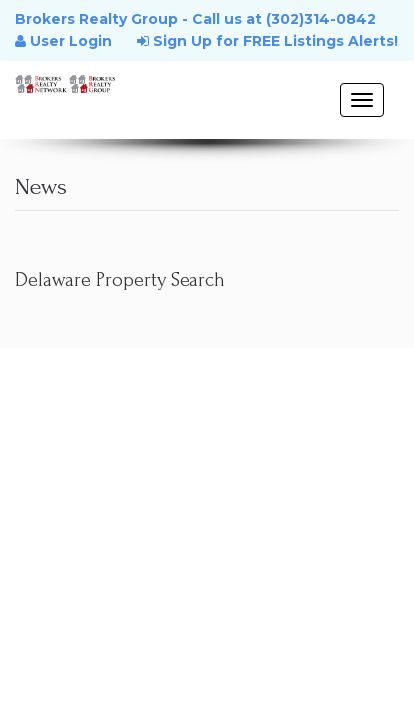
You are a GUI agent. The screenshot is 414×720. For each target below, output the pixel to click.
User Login (63, 41)
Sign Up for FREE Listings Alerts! (267, 41)
